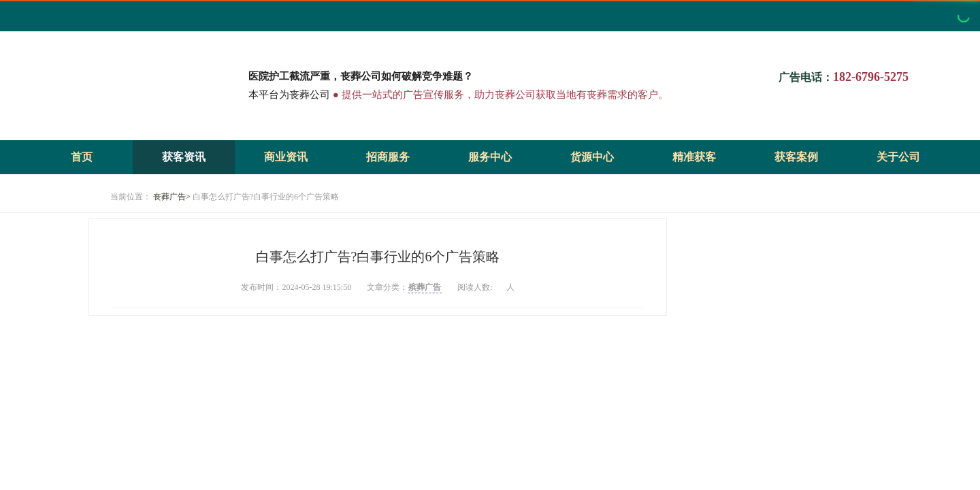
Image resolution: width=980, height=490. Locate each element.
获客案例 (796, 157)
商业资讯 (286, 157)
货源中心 (592, 157)
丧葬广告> (172, 197)
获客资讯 (184, 157)
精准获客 (694, 157)
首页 (82, 157)
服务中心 (490, 157)
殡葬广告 (425, 287)
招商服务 (388, 157)
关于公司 (898, 157)
